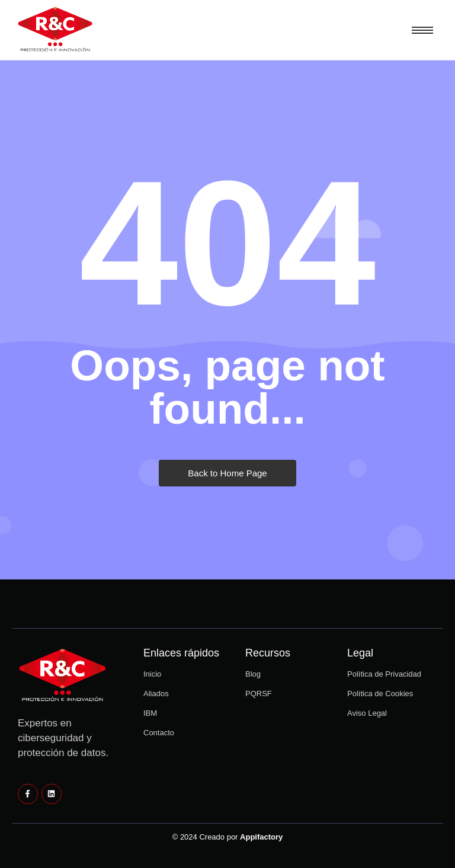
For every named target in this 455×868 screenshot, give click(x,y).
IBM (150, 713)
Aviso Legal (367, 713)
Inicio (152, 674)
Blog (253, 674)
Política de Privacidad (384, 674)
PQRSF (259, 694)
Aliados (156, 694)
